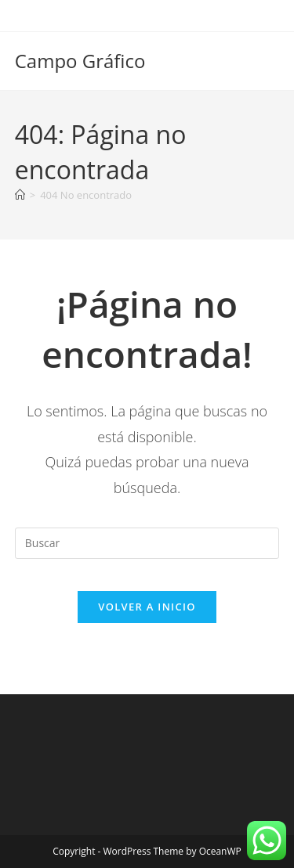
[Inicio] (20, 195)
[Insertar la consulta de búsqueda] (147, 543)
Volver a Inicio (147, 607)
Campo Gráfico (80, 61)
